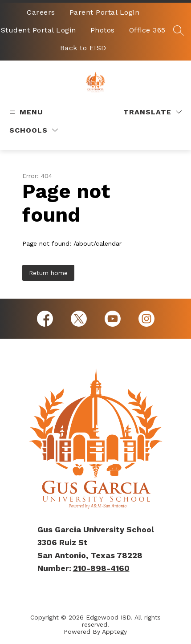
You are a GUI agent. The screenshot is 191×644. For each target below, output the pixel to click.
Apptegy (114, 632)
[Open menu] (25, 112)
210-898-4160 (101, 568)
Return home (48, 273)
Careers (41, 12)
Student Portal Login (39, 30)
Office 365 (147, 30)
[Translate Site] (152, 112)
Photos (103, 30)
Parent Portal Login (105, 12)
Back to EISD (83, 48)
